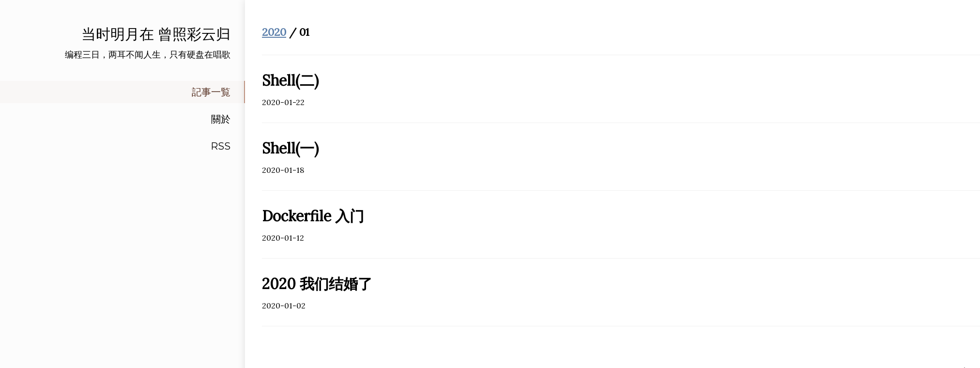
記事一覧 (211, 92)
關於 (221, 119)
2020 (274, 32)
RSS (221, 146)
